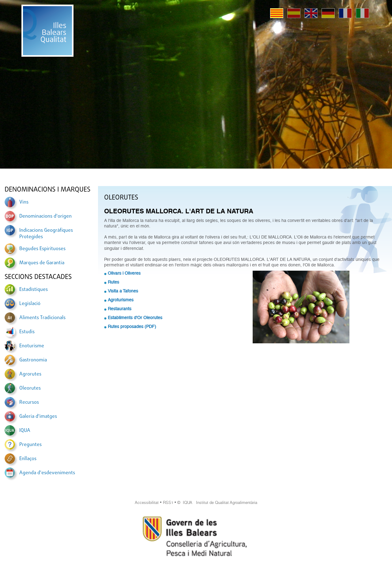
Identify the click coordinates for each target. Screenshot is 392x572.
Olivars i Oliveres (124, 273)
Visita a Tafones (123, 291)
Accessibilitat (147, 503)
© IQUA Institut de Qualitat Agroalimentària (217, 503)
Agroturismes (121, 300)
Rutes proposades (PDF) (132, 326)
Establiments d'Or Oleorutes (135, 318)
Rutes (113, 282)
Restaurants (120, 309)
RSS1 (168, 503)
